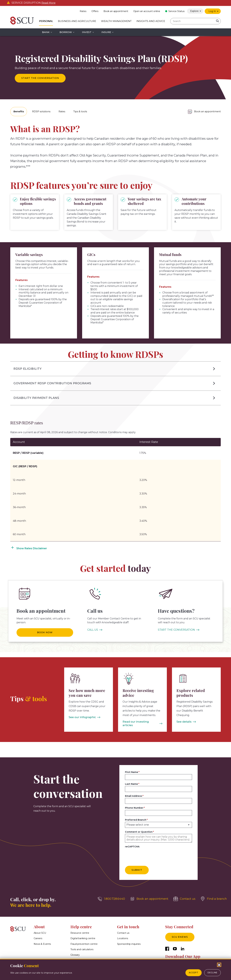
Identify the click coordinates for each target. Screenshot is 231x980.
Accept (194, 973)
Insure (106, 32)
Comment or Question (139, 828)
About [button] (39, 923)
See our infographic (81, 717)
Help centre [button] (81, 923)
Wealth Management (116, 21)
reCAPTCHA (132, 843)
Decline (212, 973)
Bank (46, 32)
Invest (87, 32)
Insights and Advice (151, 21)
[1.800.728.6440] (111, 895)
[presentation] (149, 851)
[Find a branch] (214, 895)
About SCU (40, 929)
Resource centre (80, 929)
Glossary (75, 951)
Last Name (131, 780)
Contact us (123, 929)
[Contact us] (184, 895)
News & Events (42, 940)
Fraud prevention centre (84, 940)
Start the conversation (40, 78)
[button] (116, 368)
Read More (48, 3)
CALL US (93, 629)
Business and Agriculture (77, 21)
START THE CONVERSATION (176, 629)
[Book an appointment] (203, 111)
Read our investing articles (140, 721)
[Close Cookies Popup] (219, 965)
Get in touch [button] (128, 923)
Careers (38, 934)
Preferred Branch (136, 816)
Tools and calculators (82, 945)
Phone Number (134, 804)
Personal (46, 21)
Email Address (134, 792)
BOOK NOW (45, 632)
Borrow (66, 32)
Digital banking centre (83, 934)
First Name (132, 768)
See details (184, 721)
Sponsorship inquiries (129, 940)
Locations (123, 934)
